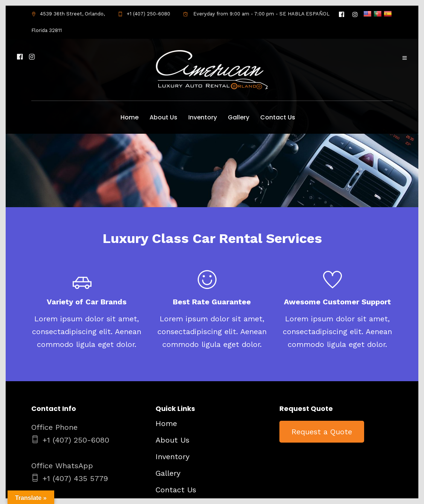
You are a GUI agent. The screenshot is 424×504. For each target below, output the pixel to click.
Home (130, 117)
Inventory (203, 117)
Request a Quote (322, 432)
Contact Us (278, 117)
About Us (163, 117)
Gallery (239, 117)
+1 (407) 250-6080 (144, 14)
